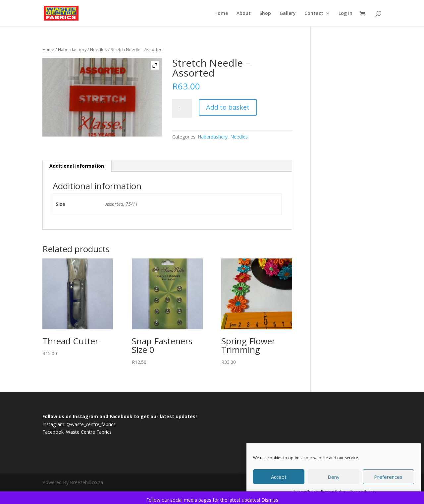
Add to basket (228, 107)
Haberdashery (72, 49)
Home (221, 14)
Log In (345, 14)
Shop (265, 14)
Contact (314, 14)
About (244, 14)
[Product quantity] (182, 108)
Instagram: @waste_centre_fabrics (79, 424)
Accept (279, 477)
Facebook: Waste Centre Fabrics (77, 432)
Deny (334, 477)
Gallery (288, 14)
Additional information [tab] (77, 166)
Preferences (388, 477)
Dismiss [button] (270, 500)
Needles (99, 49)
